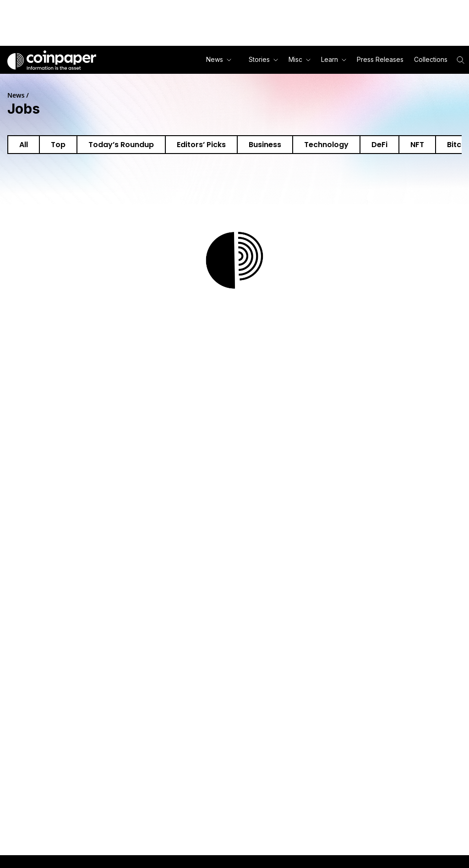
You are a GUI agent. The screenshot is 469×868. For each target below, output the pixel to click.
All (24, 145)
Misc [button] (300, 59)
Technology (326, 145)
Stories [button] (263, 59)
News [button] (219, 59)
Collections (431, 59)
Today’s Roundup (121, 145)
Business (265, 145)
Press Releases (380, 59)
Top (58, 145)
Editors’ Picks (201, 145)
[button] (379, 60)
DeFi (379, 145)
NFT (417, 145)
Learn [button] (334, 59)
